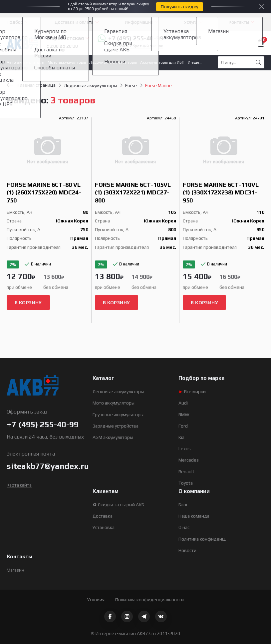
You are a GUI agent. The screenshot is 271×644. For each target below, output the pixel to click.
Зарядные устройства (116, 426)
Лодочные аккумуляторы (113, 62)
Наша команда (194, 516)
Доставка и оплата (74, 22)
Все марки (192, 392)
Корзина (261, 43)
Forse (131, 85)
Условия (96, 600)
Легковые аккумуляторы (118, 392)
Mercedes (189, 460)
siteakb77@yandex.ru (48, 466)
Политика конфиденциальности (149, 600)
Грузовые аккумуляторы (118, 415)
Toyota (186, 483)
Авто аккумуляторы (25, 62)
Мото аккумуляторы (67, 62)
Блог (183, 505)
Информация (139, 22)
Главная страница (31, 85)
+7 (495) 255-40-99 (130, 38)
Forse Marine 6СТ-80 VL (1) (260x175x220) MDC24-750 (44, 192)
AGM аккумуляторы (113, 437)
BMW (184, 415)
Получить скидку (179, 7)
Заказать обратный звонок (137, 46)
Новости (187, 550)
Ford (183, 426)
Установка (104, 527)
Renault (186, 472)
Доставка (103, 516)
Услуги (191, 22)
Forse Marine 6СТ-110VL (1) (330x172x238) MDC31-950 (221, 192)
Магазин (15, 570)
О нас (184, 527)
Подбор (15, 22)
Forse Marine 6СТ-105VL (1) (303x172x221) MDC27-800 (133, 192)
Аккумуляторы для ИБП (162, 62)
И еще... (195, 62)
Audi (183, 403)
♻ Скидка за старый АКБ (118, 505)
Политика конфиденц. (202, 539)
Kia (181, 437)
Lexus (185, 449)
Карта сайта (19, 485)
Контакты (239, 22)
